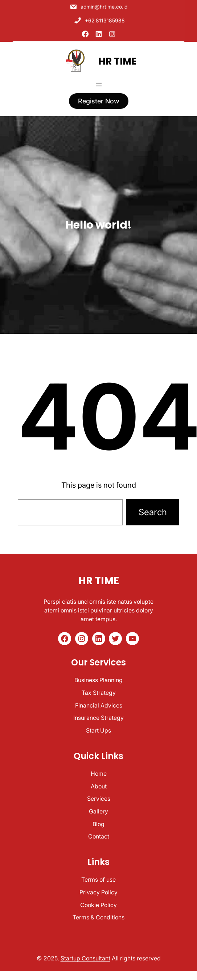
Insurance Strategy (98, 718)
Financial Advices (99, 705)
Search (153, 512)
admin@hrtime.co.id (98, 5)
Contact (99, 836)
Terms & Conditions (98, 917)
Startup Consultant (85, 958)
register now (99, 98)
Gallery (98, 811)
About (99, 786)
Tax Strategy (99, 693)
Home (99, 774)
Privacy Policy (98, 892)
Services (99, 799)
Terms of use (98, 879)
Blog (98, 824)
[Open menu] (99, 82)
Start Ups (98, 730)
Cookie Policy (98, 905)
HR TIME (117, 58)
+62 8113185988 (99, 19)
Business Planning (98, 680)
